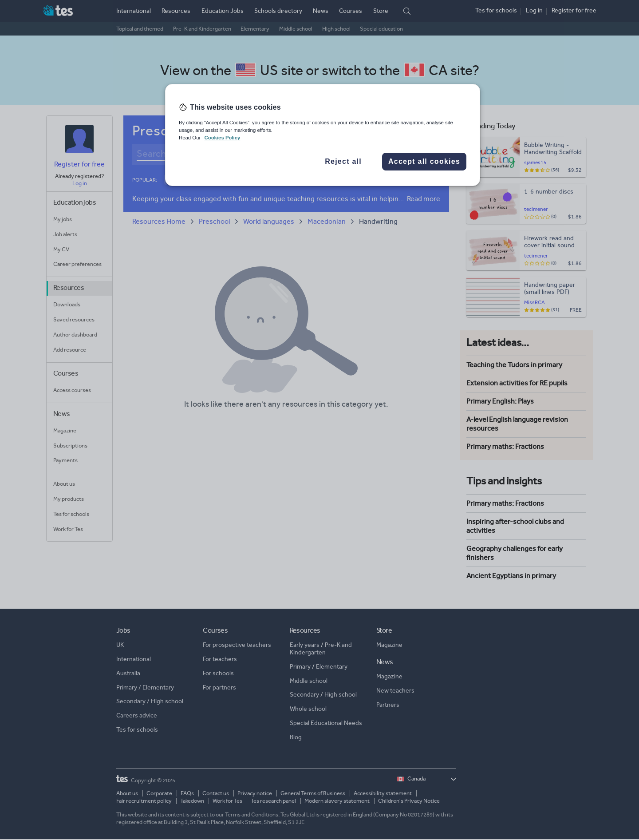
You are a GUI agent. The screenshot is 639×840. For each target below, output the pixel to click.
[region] (323, 135)
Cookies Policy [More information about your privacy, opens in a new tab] (222, 138)
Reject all (343, 161)
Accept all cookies (424, 161)
